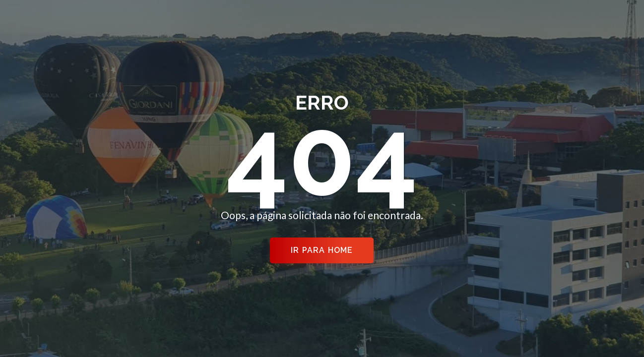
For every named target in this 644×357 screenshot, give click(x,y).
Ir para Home (322, 250)
